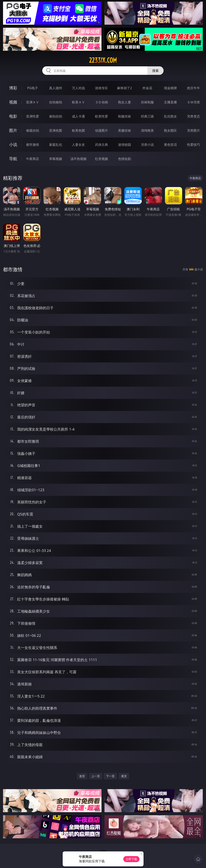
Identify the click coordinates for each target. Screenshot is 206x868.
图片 (13, 130)
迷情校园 (125, 145)
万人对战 (78, 88)
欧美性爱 (101, 116)
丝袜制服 (147, 102)
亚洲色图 (56, 130)
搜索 (155, 71)
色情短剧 (125, 159)
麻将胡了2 (124, 88)
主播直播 (170, 102)
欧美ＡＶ (78, 102)
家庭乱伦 (56, 145)
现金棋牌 (170, 88)
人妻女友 (78, 145)
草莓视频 (56, 159)
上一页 (96, 776)
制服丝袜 (125, 116)
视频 (13, 102)
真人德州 (56, 88)
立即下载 (131, 859)
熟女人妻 (125, 102)
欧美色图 (78, 130)
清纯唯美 (147, 130)
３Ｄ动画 (101, 102)
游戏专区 (101, 88)
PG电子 (33, 88)
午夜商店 (33, 159)
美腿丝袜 (125, 130)
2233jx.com (103, 60)
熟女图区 (170, 130)
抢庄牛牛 (193, 88)
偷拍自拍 (56, 116)
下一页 (110, 776)
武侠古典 (101, 145)
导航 (13, 159)
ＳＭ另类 (193, 102)
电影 (13, 116)
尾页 (124, 776)
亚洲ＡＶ (33, 102)
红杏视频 (101, 159)
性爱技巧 (193, 145)
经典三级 (147, 116)
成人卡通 (78, 116)
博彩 (13, 88)
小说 (13, 144)
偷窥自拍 (33, 130)
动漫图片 (101, 130)
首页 (82, 776)
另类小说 (147, 145)
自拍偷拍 (56, 102)
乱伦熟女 (170, 116)
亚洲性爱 (33, 116)
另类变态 (193, 116)
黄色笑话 (170, 145)
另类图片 (193, 130)
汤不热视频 (78, 159)
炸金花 (147, 88)
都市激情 (33, 145)
